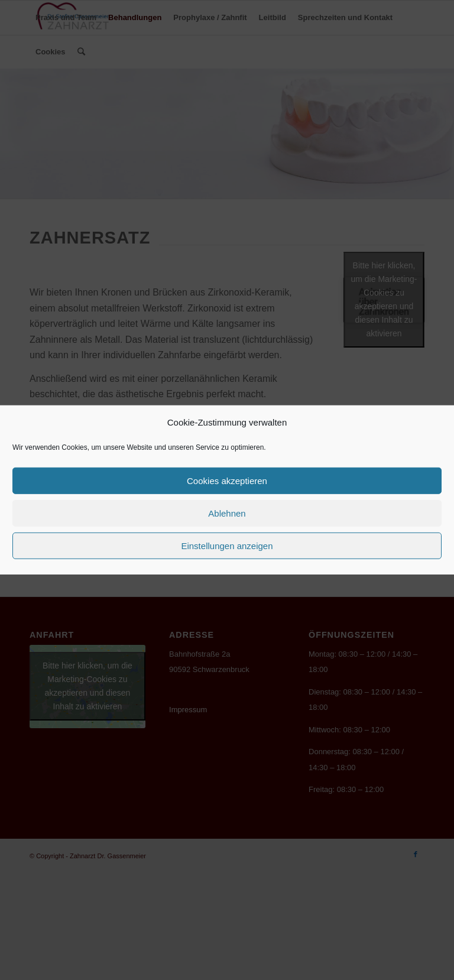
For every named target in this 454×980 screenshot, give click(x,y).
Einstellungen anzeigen (227, 546)
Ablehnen (227, 513)
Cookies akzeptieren (227, 481)
